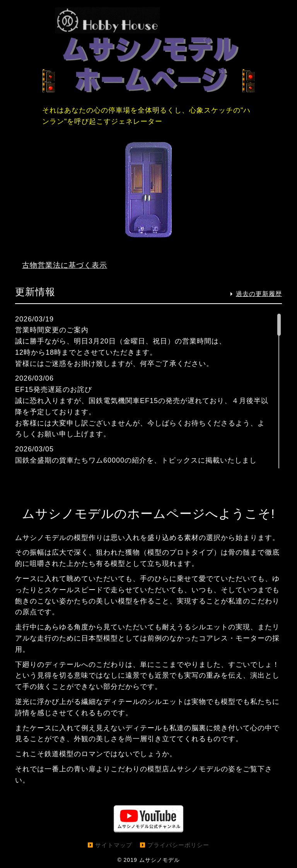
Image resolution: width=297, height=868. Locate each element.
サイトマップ (114, 845)
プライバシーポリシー (178, 845)
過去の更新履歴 (259, 294)
